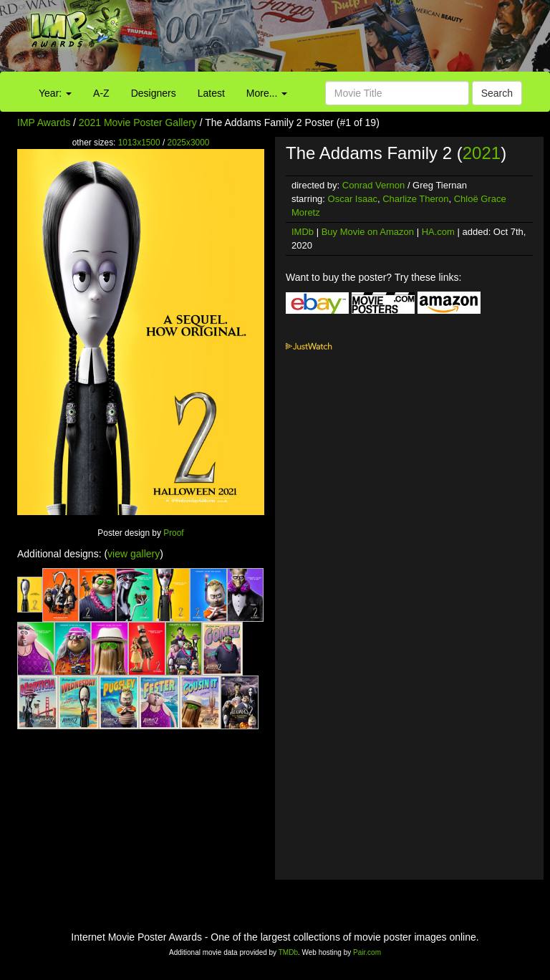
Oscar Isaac (353, 199)
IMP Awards (44, 123)
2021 (482, 153)
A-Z (101, 93)
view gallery (134, 554)
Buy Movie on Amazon (368, 232)
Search (497, 93)
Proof (173, 533)
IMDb (303, 232)
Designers (154, 93)
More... (267, 93)
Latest (211, 93)
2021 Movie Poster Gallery (138, 123)
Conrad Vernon (373, 185)
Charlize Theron (415, 199)
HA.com (438, 232)
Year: (55, 93)
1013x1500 (139, 143)
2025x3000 (189, 143)
